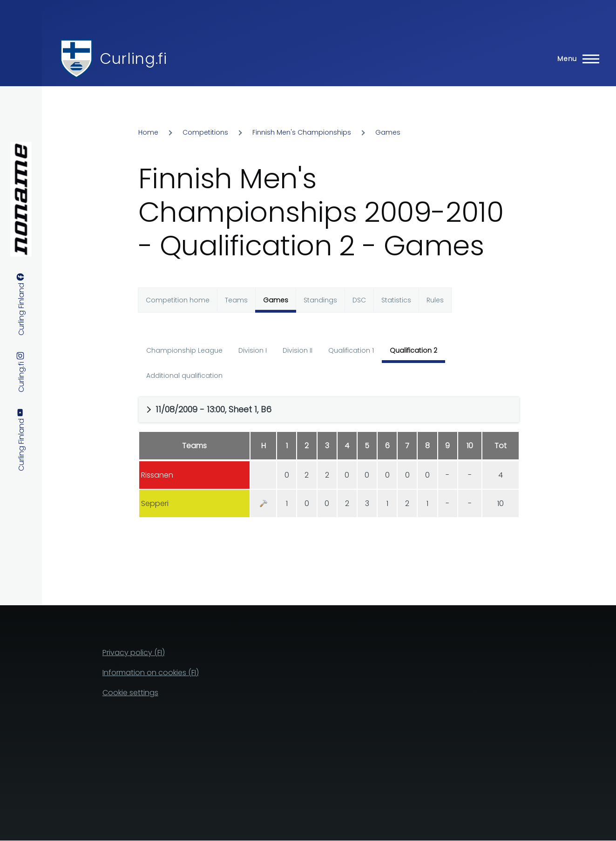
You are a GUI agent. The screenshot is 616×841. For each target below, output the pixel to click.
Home (148, 132)
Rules (435, 300)
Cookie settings (130, 693)
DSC (359, 300)
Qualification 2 (413, 350)
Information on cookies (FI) (151, 673)
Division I (253, 350)
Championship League (184, 350)
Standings (320, 300)
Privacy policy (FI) (134, 653)
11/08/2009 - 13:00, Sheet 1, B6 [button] (213, 409)
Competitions (205, 132)
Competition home (178, 300)
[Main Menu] (575, 59)
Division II (298, 350)
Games (388, 132)
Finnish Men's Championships (302, 132)
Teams (236, 300)
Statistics (396, 300)
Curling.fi (133, 58)
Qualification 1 (351, 350)
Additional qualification (184, 376)
